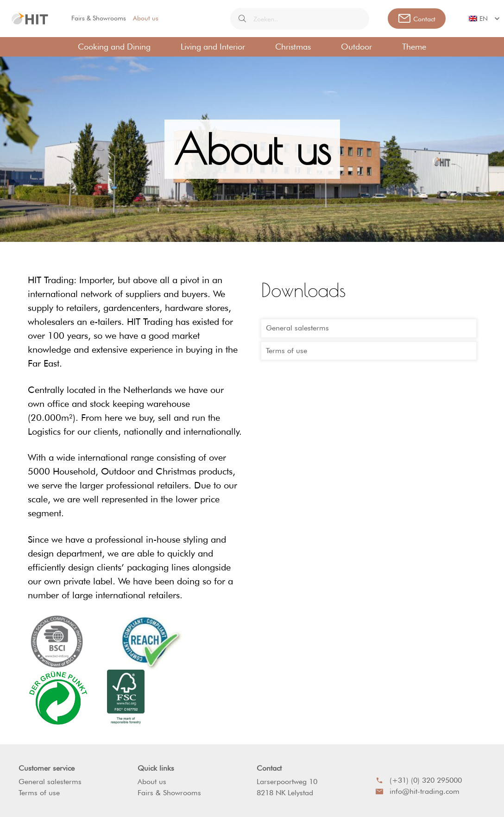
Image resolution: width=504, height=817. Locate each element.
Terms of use (287, 351)
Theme (414, 47)
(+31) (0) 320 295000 (419, 780)
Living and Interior (213, 47)
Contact (269, 768)
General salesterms (297, 328)
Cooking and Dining (114, 47)
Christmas (293, 47)
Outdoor (356, 47)
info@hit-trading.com (418, 791)
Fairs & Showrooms (99, 18)
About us (146, 18)
